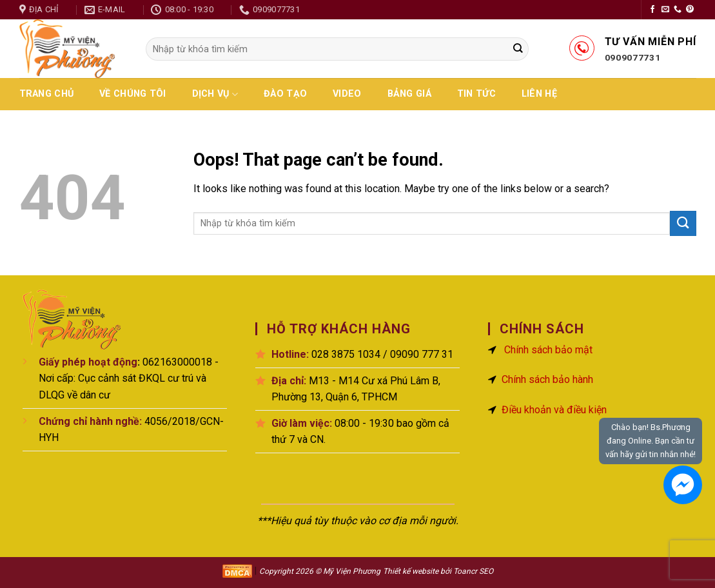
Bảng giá (409, 94)
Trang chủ (47, 94)
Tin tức (476, 94)
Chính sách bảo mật (548, 350)
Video (347, 94)
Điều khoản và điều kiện (554, 410)
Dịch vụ (215, 94)
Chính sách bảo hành (547, 379)
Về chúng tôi (132, 94)
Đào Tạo (285, 94)
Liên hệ (539, 94)
